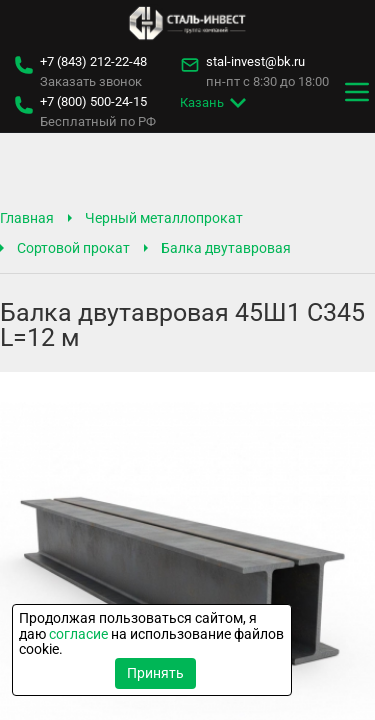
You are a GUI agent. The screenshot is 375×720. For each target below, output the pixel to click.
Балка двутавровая (226, 248)
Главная (27, 218)
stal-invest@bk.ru (255, 62)
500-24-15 (93, 102)
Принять (155, 673)
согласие (78, 634)
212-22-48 (93, 62)
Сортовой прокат (73, 248)
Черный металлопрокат (164, 218)
